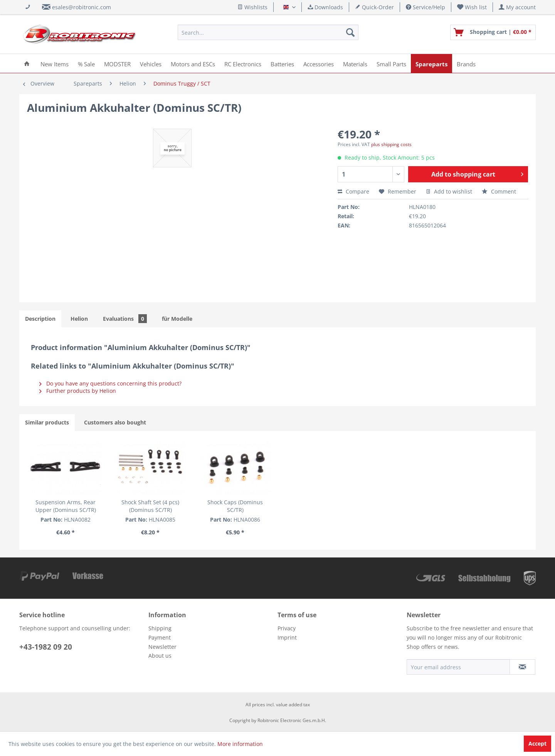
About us (160, 656)
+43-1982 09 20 (46, 647)
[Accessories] (319, 63)
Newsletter (162, 647)
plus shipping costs (391, 144)
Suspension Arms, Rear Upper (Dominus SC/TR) (74, 506)
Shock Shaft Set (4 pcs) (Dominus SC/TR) (176, 506)
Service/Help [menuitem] (425, 7)
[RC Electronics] (243, 63)
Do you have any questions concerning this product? (110, 383)
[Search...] (268, 32)
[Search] (350, 32)
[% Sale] (86, 63)
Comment (499, 191)
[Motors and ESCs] (193, 63)
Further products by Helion (78, 391)
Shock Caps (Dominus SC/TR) (278, 502)
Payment (160, 637)
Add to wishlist (449, 191)
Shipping (160, 628)
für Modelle (177, 319)
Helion (79, 319)
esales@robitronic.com (82, 7)
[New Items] (55, 63)
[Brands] (466, 63)
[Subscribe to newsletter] (522, 667)
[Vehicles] (151, 63)
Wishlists (252, 7)
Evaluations (125, 319)
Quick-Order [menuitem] (374, 7)
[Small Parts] (391, 63)
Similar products (47, 422)
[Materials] (355, 63)
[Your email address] (458, 667)
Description (40, 319)
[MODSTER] (117, 63)
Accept (537, 743)
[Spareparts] (431, 63)
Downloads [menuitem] (325, 7)
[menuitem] (472, 7)
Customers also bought (115, 422)
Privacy (287, 628)
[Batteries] (282, 63)
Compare (353, 191)
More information (240, 744)
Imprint (287, 637)
